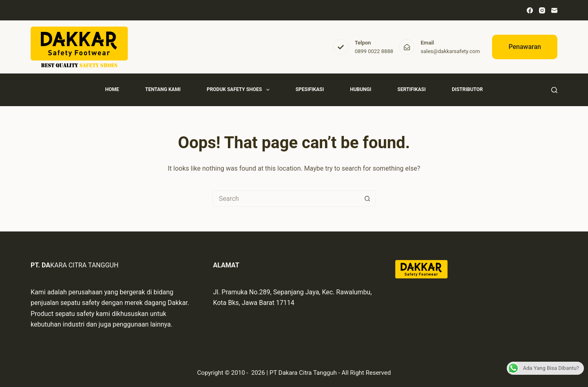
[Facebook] (530, 10)
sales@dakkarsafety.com (450, 51)
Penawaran (525, 47)
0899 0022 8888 (374, 51)
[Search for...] (286, 198)
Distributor (467, 89)
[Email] (554, 10)
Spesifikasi (310, 89)
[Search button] (367, 198)
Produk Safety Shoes (240, 90)
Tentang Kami (163, 89)
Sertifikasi (411, 89)
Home (112, 89)
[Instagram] (542, 10)
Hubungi (361, 89)
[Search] (554, 90)
